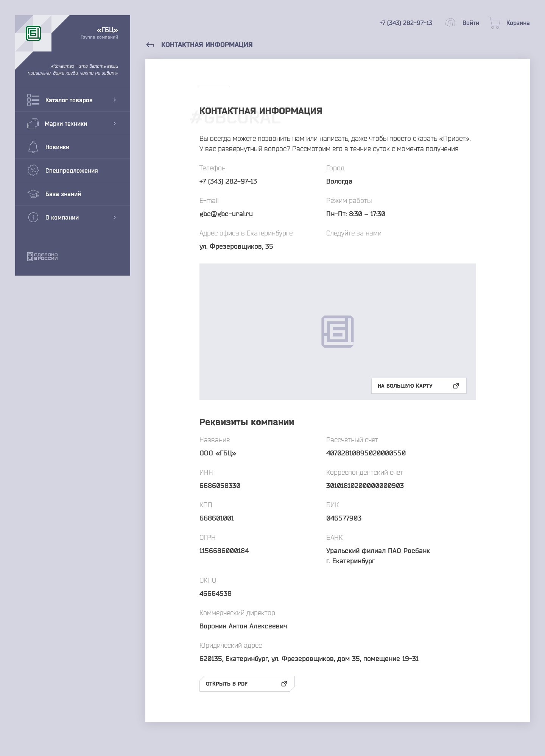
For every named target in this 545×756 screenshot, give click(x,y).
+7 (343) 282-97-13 (228, 181)
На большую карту (419, 386)
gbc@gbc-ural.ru (226, 214)
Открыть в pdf (247, 684)
